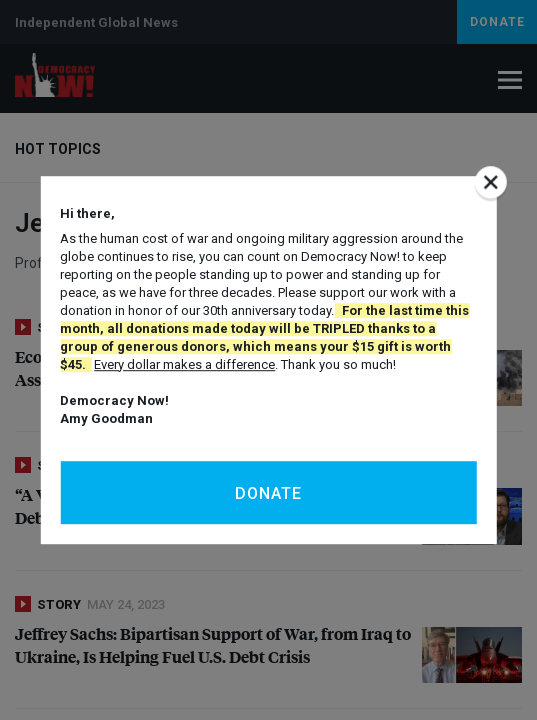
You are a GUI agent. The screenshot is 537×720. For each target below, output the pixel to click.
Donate (268, 493)
